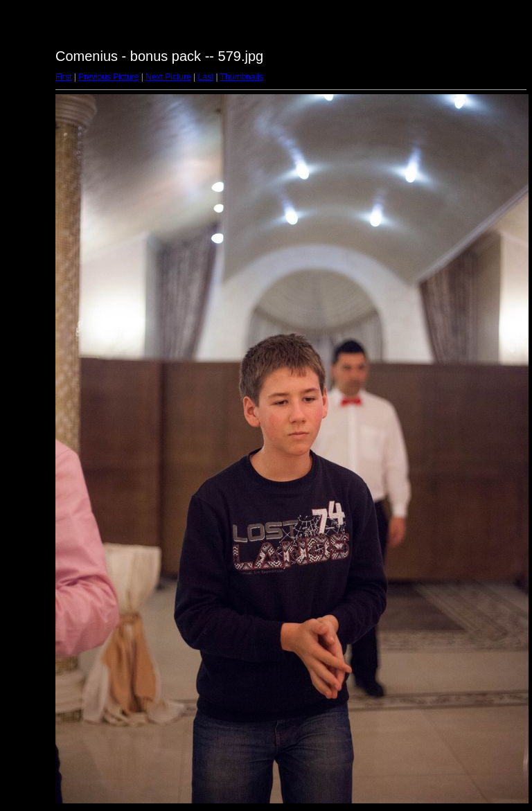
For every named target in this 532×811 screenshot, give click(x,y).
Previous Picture (108, 77)
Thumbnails (242, 77)
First (63, 77)
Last (205, 77)
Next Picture (168, 77)
